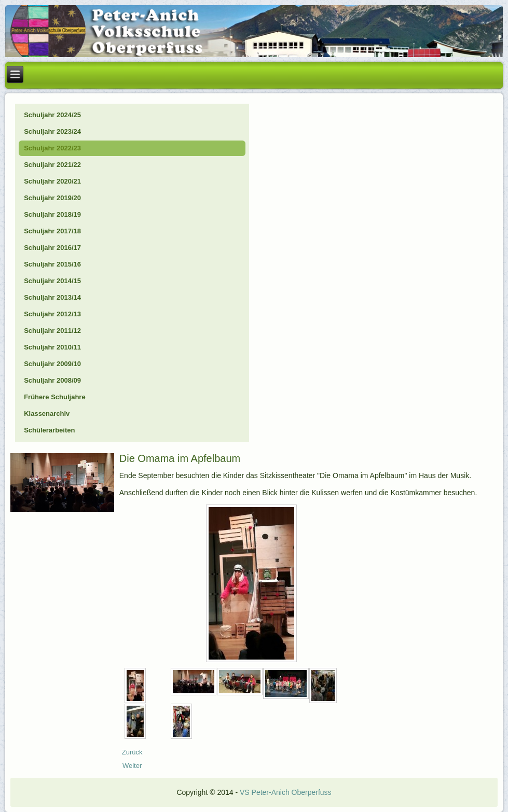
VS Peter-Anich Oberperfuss (286, 792)
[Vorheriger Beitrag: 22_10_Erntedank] (132, 752)
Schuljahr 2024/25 (52, 115)
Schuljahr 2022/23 (52, 148)
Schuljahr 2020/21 (52, 181)
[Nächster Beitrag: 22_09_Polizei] (132, 766)
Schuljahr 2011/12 (52, 331)
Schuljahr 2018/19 (52, 214)
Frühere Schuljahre (54, 397)
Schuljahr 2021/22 (52, 165)
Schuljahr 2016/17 (52, 248)
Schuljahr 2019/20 (52, 198)
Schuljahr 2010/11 (52, 347)
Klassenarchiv (47, 414)
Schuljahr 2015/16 (52, 264)
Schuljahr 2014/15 (52, 281)
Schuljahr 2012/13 (52, 314)
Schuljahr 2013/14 (52, 297)
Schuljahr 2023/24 (52, 131)
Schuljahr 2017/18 (52, 231)
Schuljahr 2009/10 (52, 364)
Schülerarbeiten (49, 430)
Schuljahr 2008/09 (52, 380)
